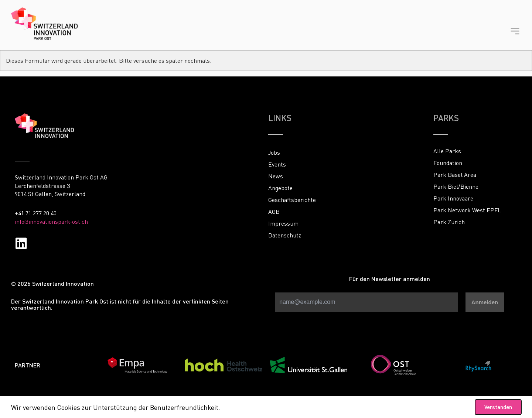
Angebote (280, 188)
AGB (274, 212)
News (276, 176)
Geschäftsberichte (292, 200)
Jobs (274, 153)
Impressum (283, 223)
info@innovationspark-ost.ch (51, 222)
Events (277, 164)
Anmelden (485, 302)
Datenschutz (285, 235)
